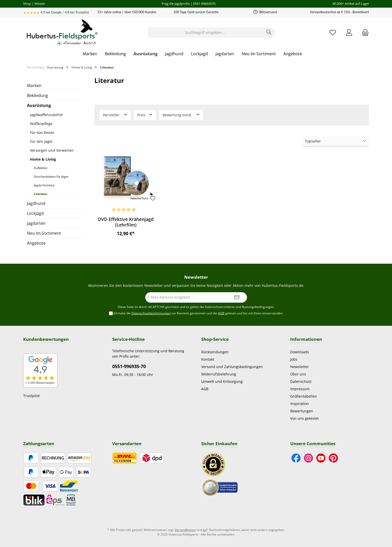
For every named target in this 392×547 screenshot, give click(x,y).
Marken (34, 86)
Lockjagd (35, 213)
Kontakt (208, 359)
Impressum (300, 389)
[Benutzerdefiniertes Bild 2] (220, 487)
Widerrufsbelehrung (219, 374)
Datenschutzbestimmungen (151, 313)
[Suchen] (269, 32)
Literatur (41, 194)
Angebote (36, 243)
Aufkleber (41, 168)
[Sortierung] (336, 141)
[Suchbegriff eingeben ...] (206, 32)
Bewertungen (302, 411)
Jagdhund (36, 203)
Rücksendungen (215, 352)
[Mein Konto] (349, 32)
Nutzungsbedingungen (258, 307)
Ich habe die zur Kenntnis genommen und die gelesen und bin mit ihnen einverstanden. (199, 313)
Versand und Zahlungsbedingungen (232, 367)
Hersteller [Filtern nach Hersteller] (115, 115)
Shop (27, 4)
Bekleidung (38, 95)
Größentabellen (304, 396)
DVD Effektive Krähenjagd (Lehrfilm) (126, 222)
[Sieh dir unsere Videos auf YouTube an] (321, 458)
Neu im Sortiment (44, 233)
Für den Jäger (41, 141)
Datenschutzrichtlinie (220, 307)
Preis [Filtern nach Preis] (145, 115)
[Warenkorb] (364, 32)
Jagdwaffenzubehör (47, 115)
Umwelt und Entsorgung (222, 381)
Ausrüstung (39, 105)
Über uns (298, 374)
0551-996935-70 (129, 366)
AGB (221, 313)
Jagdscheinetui (44, 185)
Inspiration (300, 404)
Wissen (40, 4)
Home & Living (43, 159)
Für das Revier (42, 132)
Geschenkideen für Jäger (51, 177)
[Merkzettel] (333, 32)
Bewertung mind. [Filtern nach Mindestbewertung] (181, 115)
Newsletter (300, 367)
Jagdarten (36, 223)
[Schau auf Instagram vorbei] (308, 458)
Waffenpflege (41, 124)
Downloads (300, 352)
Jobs (294, 359)
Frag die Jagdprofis (176, 4)
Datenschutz (301, 381)
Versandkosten (185, 530)
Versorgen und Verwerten (52, 150)
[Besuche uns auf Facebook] (296, 458)
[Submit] (237, 297)
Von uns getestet (304, 418)
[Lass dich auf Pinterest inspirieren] (333, 458)
